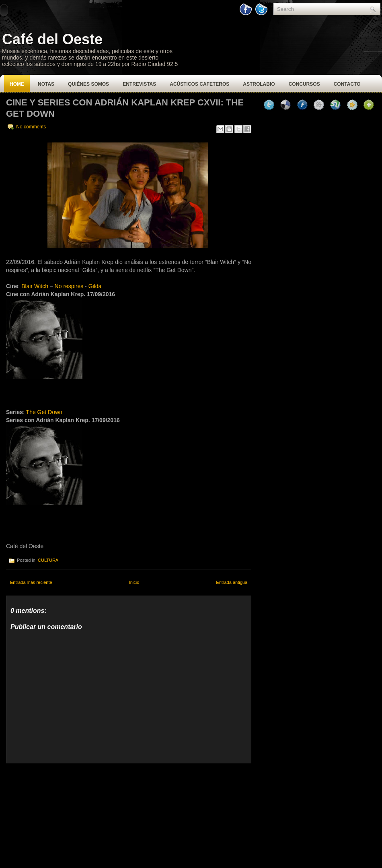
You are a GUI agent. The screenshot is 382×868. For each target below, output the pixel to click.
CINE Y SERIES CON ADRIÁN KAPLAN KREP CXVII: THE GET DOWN (125, 108)
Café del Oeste (52, 39)
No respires (69, 286)
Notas (46, 84)
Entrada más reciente (31, 582)
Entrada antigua (232, 582)
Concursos (304, 84)
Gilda (95, 286)
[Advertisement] (66, 814)
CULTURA (48, 560)
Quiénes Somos (88, 84)
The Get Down (44, 412)
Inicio (134, 582)
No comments (31, 127)
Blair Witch (35, 286)
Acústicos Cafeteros (199, 84)
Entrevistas (139, 84)
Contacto (347, 84)
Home (17, 84)
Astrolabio (259, 84)
